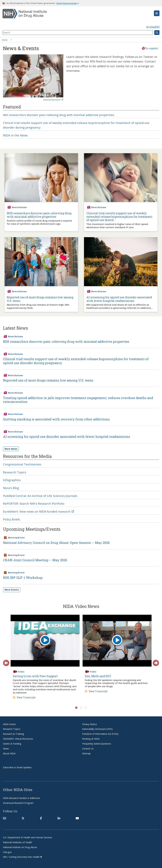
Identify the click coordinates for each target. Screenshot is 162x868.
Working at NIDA (91, 739)
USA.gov (7, 852)
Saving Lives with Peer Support (35, 676)
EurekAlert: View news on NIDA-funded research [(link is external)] (38, 511)
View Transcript (24, 697)
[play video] (45, 641)
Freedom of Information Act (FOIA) (100, 734)
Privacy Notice (89, 724)
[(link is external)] (23, 818)
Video (21, 672)
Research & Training (14, 734)
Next (154, 661)
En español (152, 48)
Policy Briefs (12, 519)
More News (11, 449)
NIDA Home (9, 724)
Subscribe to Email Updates (17, 767)
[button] (157, 13)
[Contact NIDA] (4, 818)
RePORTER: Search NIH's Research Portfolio (34, 503)
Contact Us (88, 749)
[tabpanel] (45, 658)
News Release (19, 207)
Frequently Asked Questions (97, 744)
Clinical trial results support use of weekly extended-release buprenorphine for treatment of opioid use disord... (119, 217)
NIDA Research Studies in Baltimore (22, 798)
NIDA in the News (15, 135)
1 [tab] (76, 708)
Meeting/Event (16, 538)
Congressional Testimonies (22, 464)
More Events (12, 590)
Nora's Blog (11, 488)
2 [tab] (81, 708)
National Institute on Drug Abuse (20, 847)
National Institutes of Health (18, 842)
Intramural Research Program (18, 803)
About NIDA (9, 753)
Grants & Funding (12, 744)
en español (153, 27)
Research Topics (15, 472)
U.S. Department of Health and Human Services (28, 837)
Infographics (12, 480)
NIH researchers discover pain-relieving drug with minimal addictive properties (59, 115)
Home (5, 40)
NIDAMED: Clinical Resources (18, 739)
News (6, 749)
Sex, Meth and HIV (98, 676)
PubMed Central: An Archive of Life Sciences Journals (40, 496)
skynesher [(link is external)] (57, 100)
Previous (5, 661)
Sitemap (86, 753)
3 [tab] (86, 708)
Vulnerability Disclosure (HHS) (97, 729)
